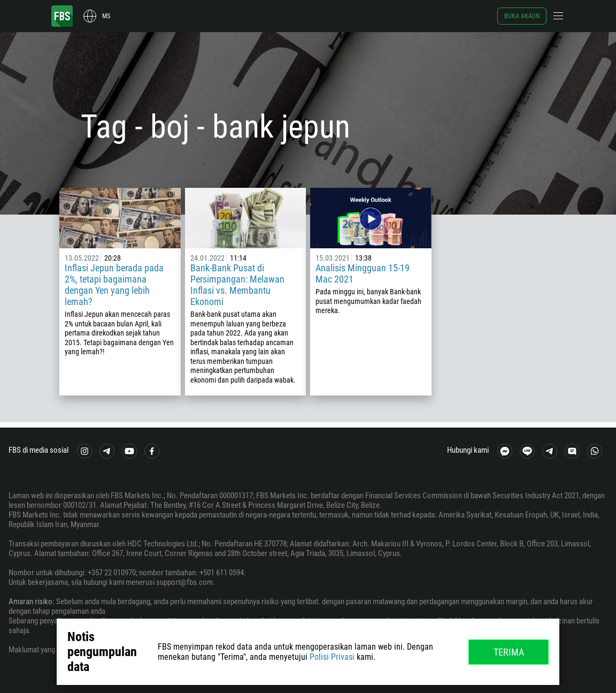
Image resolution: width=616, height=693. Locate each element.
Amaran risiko (30, 601)
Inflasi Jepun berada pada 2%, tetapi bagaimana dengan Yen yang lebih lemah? (114, 285)
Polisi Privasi (332, 657)
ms (106, 16)
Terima (509, 652)
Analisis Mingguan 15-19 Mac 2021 (363, 273)
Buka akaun (522, 16)
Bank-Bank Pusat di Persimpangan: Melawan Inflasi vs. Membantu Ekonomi (237, 285)
